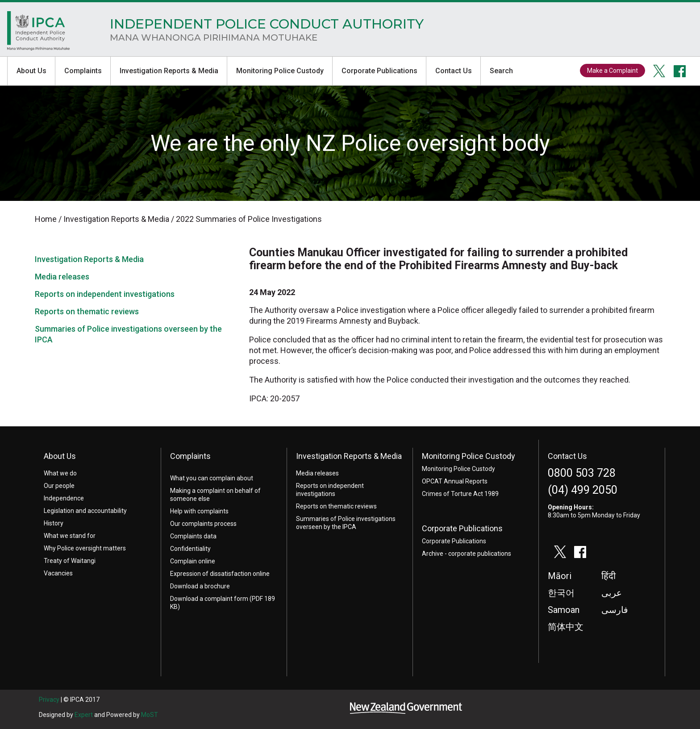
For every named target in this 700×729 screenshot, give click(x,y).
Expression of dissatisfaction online (220, 574)
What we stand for (70, 536)
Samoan (564, 610)
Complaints (83, 71)
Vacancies (58, 573)
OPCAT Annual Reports (455, 481)
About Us (31, 71)
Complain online (193, 561)
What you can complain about (212, 478)
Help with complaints (199, 511)
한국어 (561, 593)
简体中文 (566, 627)
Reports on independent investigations (105, 294)
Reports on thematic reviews (87, 311)
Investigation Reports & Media (169, 71)
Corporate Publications (379, 71)
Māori (560, 576)
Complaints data (193, 536)
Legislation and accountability (85, 511)
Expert (84, 715)
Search (501, 71)
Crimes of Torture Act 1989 (460, 494)
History (54, 523)
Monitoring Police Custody (280, 71)
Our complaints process (203, 524)
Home (38, 33)
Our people (59, 486)
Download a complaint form (209, 599)
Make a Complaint (612, 71)
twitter (659, 71)
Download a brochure (200, 586)
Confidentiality (190, 549)
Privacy (49, 700)
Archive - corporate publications (467, 554)
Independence (64, 498)
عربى (612, 593)
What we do (60, 473)
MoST (150, 715)
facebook (680, 71)
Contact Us (454, 71)
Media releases (62, 277)
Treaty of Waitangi (70, 561)
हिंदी (608, 576)
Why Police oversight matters (85, 548)
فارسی (615, 610)
